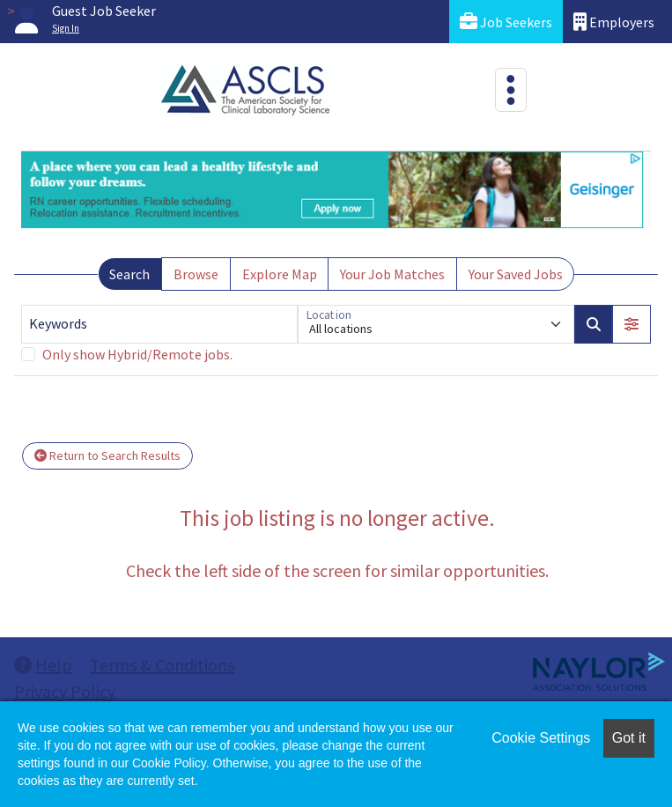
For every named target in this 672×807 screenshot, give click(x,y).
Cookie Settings (541, 738)
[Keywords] (159, 324)
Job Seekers (506, 22)
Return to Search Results (107, 455)
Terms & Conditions (162, 665)
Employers (614, 22)
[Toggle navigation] (511, 90)
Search (129, 274)
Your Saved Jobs (516, 274)
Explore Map (280, 274)
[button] (631, 324)
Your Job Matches (392, 274)
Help (43, 665)
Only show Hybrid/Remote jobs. (137, 354)
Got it (629, 738)
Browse (196, 274)
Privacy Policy (65, 691)
